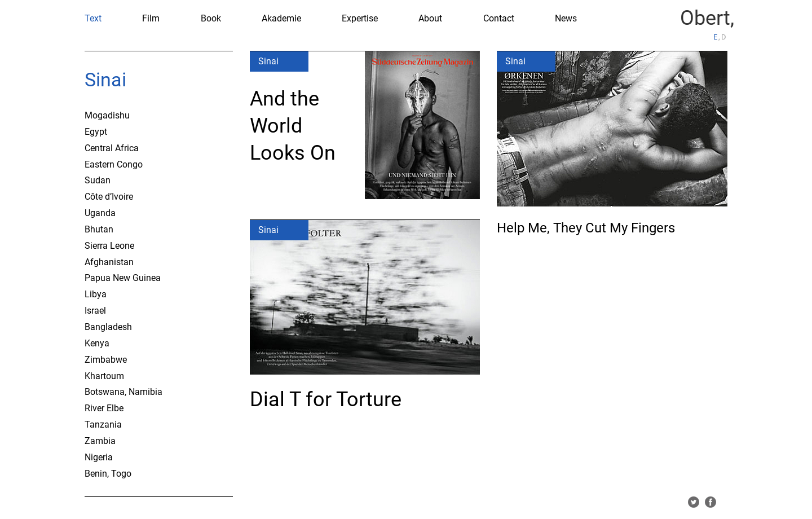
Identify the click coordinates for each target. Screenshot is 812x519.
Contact (499, 19)
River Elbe (104, 408)
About (430, 19)
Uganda (100, 213)
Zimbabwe (106, 360)
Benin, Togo (108, 474)
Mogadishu (107, 115)
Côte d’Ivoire (109, 197)
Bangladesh (108, 327)
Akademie (281, 19)
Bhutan (99, 229)
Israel (95, 311)
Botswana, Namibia (123, 392)
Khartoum (104, 376)
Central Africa (112, 148)
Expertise (360, 19)
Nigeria (99, 457)
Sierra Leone (109, 246)
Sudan (98, 180)
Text (93, 19)
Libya (96, 294)
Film (151, 19)
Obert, (707, 18)
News (566, 19)
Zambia (100, 441)
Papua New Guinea (123, 278)
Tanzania (103, 425)
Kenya (97, 343)
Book (211, 19)
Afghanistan (109, 262)
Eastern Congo (114, 164)
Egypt (96, 132)
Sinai (105, 80)
